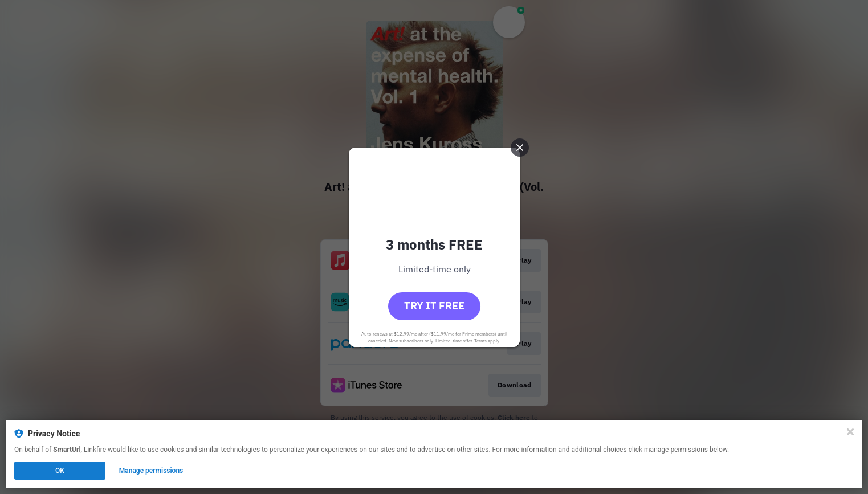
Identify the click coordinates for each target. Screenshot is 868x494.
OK (60, 471)
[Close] (850, 432)
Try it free (434, 306)
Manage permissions (151, 471)
